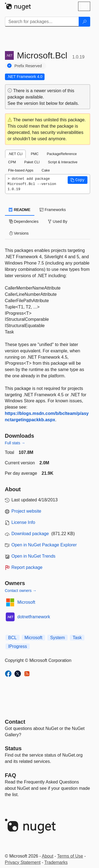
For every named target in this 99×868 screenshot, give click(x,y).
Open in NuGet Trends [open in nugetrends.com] (34, 556)
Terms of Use (70, 856)
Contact (15, 722)
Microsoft (26, 602)
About (48, 856)
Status (13, 748)
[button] (78, 180)
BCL (13, 638)
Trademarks (56, 862)
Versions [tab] (19, 233)
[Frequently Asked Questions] (11, 775)
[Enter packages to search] (42, 22)
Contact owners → (21, 591)
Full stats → (15, 443)
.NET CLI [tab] (15, 154)
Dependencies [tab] (24, 221)
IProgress (18, 646)
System (57, 638)
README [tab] (20, 210)
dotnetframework (34, 617)
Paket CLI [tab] (32, 162)
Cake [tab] (46, 170)
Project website (27, 511)
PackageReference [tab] (62, 154)
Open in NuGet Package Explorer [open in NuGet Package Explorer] (44, 545)
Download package (30, 534)
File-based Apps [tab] (21, 170)
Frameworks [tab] (53, 210)
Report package (27, 567)
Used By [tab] (58, 221)
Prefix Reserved (28, 66)
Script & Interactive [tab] (63, 162)
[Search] (84, 22)
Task (77, 638)
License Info (23, 522)
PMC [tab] (35, 154)
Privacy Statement (23, 862)
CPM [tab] (12, 162)
